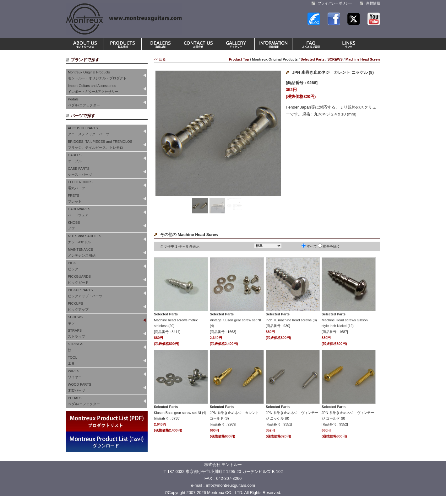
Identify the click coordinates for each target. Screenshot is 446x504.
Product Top (239, 59)
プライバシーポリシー (335, 3)
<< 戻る (160, 59)
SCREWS (335, 59)
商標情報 (373, 3)
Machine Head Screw (363, 59)
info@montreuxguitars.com (231, 485)
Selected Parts (313, 59)
